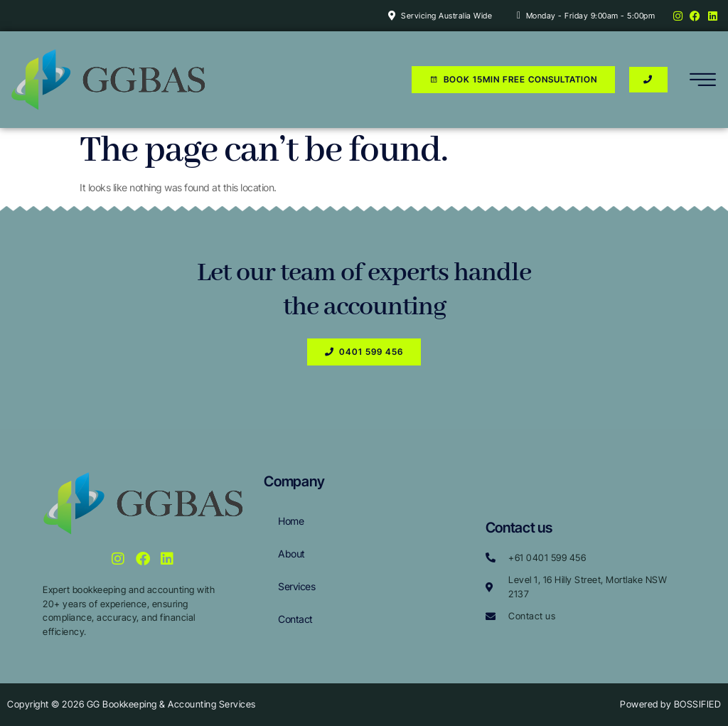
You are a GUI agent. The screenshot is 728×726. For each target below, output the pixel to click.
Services (296, 586)
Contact (295, 619)
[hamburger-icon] (703, 82)
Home (291, 521)
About (291, 554)
